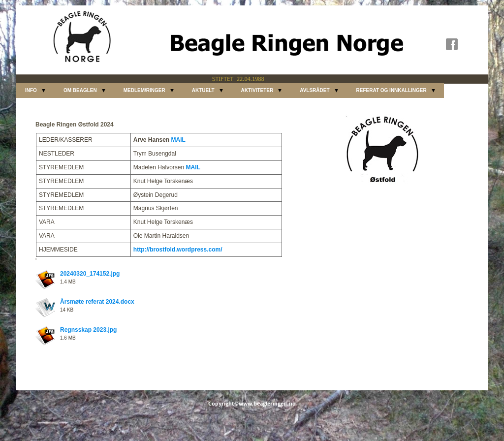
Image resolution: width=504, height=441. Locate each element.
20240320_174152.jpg (90, 274)
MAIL (178, 140)
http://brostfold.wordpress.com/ (178, 250)
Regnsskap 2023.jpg (88, 330)
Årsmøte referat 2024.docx (97, 302)
